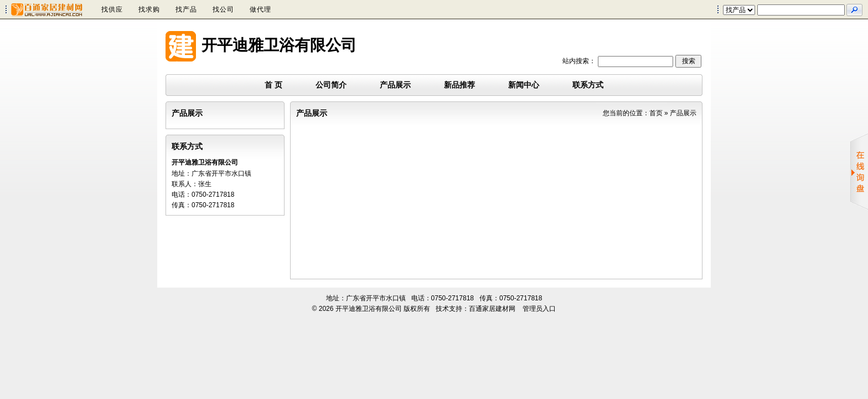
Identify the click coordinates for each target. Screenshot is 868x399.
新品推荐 (459, 85)
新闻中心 (524, 85)
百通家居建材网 (492, 309)
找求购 (149, 9)
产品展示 (395, 85)
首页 (656, 113)
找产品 (186, 9)
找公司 (223, 9)
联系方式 (588, 85)
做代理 (260, 9)
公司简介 (331, 85)
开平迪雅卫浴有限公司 (279, 45)
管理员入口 (539, 309)
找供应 (112, 9)
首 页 (273, 85)
